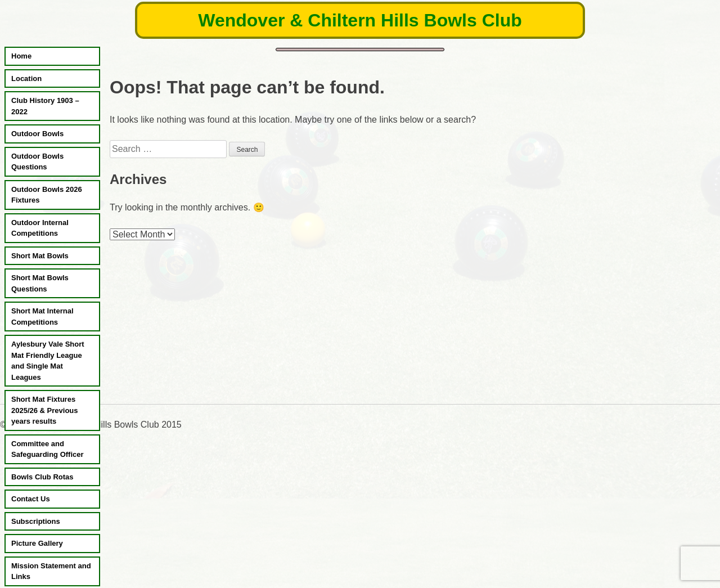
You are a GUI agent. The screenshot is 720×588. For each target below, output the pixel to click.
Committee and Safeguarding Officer (48, 449)
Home (21, 56)
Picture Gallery (37, 543)
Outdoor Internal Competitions (40, 228)
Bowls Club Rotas (42, 477)
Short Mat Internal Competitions (42, 317)
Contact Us (31, 499)
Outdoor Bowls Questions (37, 162)
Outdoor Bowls (37, 134)
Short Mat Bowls (40, 256)
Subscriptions (36, 521)
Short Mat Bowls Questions (40, 283)
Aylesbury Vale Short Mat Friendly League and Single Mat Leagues (48, 361)
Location (26, 78)
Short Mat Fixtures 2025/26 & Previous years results (45, 410)
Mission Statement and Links (51, 571)
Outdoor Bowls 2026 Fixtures (47, 195)
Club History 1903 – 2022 (45, 106)
